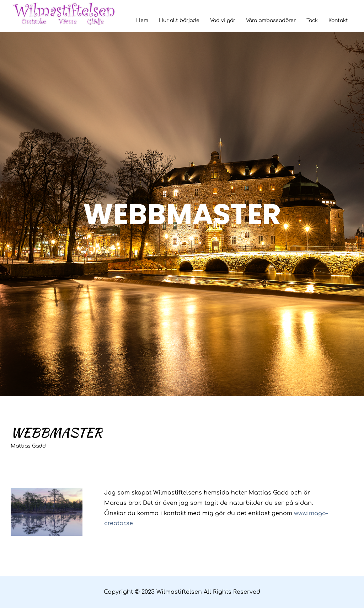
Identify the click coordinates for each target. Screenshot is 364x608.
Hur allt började (179, 20)
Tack (312, 20)
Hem (142, 20)
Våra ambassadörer (271, 20)
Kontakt (338, 20)
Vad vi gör (223, 20)
